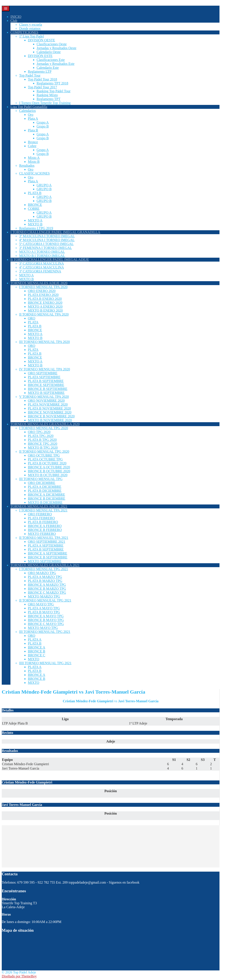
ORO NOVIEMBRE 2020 (46, 401)
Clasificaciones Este (51, 60)
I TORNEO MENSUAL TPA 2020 (43, 287)
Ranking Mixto (47, 95)
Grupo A (43, 122)
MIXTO (34, 659)
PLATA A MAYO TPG (44, 608)
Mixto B (34, 162)
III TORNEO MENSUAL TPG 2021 (45, 632)
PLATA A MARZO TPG (45, 577)
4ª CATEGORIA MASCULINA (41, 267)
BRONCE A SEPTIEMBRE (47, 553)
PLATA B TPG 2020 (42, 440)
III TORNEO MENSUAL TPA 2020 (45, 342)
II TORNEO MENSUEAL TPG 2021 (45, 600)
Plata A (33, 119)
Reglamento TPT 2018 (52, 83)
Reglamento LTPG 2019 (36, 228)
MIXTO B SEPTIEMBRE (46, 393)
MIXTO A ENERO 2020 (45, 307)
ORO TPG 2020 (39, 432)
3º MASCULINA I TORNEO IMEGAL (47, 236)
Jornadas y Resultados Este (56, 64)
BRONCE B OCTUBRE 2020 (49, 471)
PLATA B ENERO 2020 (45, 299)
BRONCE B (37, 651)
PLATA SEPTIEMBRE (44, 377)
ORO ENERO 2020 (42, 291)
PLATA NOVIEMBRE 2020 (48, 404)
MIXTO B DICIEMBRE (45, 502)
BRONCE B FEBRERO (45, 530)
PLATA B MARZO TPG (45, 581)
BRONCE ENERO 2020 (45, 303)
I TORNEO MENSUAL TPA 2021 (43, 510)
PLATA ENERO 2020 (43, 295)
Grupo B (43, 126)
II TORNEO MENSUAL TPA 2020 (44, 314)
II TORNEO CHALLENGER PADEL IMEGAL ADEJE (50, 260)
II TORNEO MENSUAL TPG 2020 (44, 451)
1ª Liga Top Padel (32, 36)
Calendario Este (48, 68)
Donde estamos (30, 28)
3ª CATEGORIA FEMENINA (40, 271)
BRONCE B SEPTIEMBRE (48, 389)
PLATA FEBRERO (41, 518)
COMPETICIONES (24, 32)
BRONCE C (37, 655)
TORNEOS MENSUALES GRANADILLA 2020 (45, 424)
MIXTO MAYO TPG (43, 628)
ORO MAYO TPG (41, 604)
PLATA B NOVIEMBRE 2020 (49, 408)
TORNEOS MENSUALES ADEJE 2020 (39, 283)
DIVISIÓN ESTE (40, 56)
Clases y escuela (31, 24)
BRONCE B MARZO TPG (47, 589)
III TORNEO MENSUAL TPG (41, 479)
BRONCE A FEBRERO (45, 526)
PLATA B (35, 193)
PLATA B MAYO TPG (44, 612)
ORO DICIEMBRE (42, 483)
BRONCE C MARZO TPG (47, 593)
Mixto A (34, 158)
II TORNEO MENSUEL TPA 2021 (44, 538)
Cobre (32, 146)
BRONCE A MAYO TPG (46, 616)
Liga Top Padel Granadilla (29, 107)
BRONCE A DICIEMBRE (46, 495)
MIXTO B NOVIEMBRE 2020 (50, 420)
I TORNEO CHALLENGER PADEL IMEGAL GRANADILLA (55, 232)
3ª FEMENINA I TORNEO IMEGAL (46, 248)
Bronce (33, 142)
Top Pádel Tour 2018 (42, 79)
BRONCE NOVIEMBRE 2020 (50, 412)
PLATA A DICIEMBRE (45, 487)
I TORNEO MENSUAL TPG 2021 (44, 569)
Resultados (27, 166)
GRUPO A (44, 185)
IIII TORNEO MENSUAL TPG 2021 (45, 663)
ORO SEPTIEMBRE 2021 (47, 542)
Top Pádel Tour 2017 (42, 87)
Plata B (33, 130)
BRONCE (35, 205)
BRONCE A (37, 647)
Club (14, 21)
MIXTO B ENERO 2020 (45, 310)
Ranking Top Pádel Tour (54, 91)
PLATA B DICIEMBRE (45, 491)
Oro (31, 115)
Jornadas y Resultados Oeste (57, 48)
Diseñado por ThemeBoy (19, 976)
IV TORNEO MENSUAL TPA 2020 (45, 369)
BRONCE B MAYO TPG (46, 620)
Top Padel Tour (30, 75)
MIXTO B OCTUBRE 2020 (48, 475)
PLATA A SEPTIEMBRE (46, 545)
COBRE (34, 209)
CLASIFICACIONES (34, 173)
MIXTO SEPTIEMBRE (45, 561)
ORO (32, 318)
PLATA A (35, 640)
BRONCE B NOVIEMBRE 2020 (51, 416)
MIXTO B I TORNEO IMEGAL (42, 256)
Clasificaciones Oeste (52, 44)
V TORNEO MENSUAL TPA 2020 (44, 397)
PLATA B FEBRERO (43, 522)
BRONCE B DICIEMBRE (47, 498)
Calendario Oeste (49, 52)
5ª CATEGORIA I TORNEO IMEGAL (46, 244)
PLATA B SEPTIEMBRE (46, 381)
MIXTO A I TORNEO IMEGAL (42, 252)
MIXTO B (35, 224)
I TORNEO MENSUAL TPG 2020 (44, 428)
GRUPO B (44, 189)
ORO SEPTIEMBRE (43, 373)
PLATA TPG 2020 (41, 436)
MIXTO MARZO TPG (44, 596)
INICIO (16, 17)
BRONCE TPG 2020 (43, 444)
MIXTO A (35, 220)
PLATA (33, 322)
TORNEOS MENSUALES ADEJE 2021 (39, 506)
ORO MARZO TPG (42, 573)
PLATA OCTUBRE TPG (45, 459)
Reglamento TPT (48, 99)
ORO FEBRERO (40, 514)
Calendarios (27, 111)
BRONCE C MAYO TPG (46, 624)
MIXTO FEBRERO (42, 534)
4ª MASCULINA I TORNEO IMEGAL (47, 240)
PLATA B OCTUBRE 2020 (47, 463)
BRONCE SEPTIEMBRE (46, 385)
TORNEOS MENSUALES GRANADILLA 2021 (45, 565)
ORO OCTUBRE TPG (44, 455)
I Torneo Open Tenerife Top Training (45, 103)
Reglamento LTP (40, 71)
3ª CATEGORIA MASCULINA (41, 263)
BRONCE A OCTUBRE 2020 (49, 467)
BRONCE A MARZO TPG (47, 585)
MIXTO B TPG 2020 (43, 448)
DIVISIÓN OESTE (41, 40)
